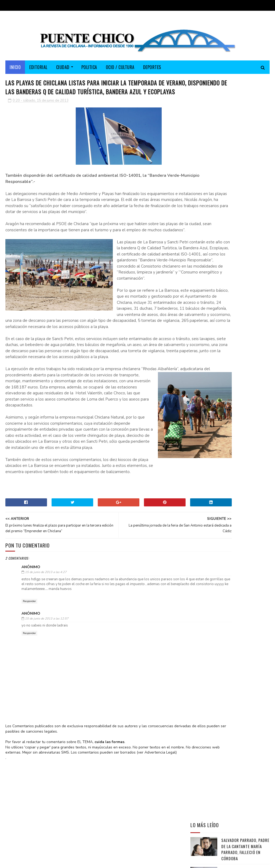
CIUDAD (63, 70)
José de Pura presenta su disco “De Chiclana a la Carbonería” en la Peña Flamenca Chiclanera (229, 229)
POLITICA (89, 70)
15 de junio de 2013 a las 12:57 (47, 700)
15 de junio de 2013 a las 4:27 (46, 653)
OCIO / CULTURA (120, 70)
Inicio (15, 70)
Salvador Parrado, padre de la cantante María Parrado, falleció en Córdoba (245, 166)
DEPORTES (152, 70)
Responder (29, 682)
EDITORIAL (38, 70)
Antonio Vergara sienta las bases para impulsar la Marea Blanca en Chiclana (245, 196)
